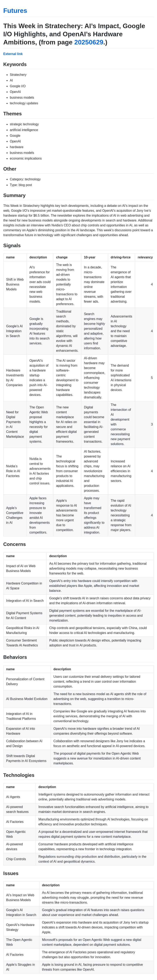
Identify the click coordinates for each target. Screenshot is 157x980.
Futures (15, 11)
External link (13, 54)
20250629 (89, 42)
